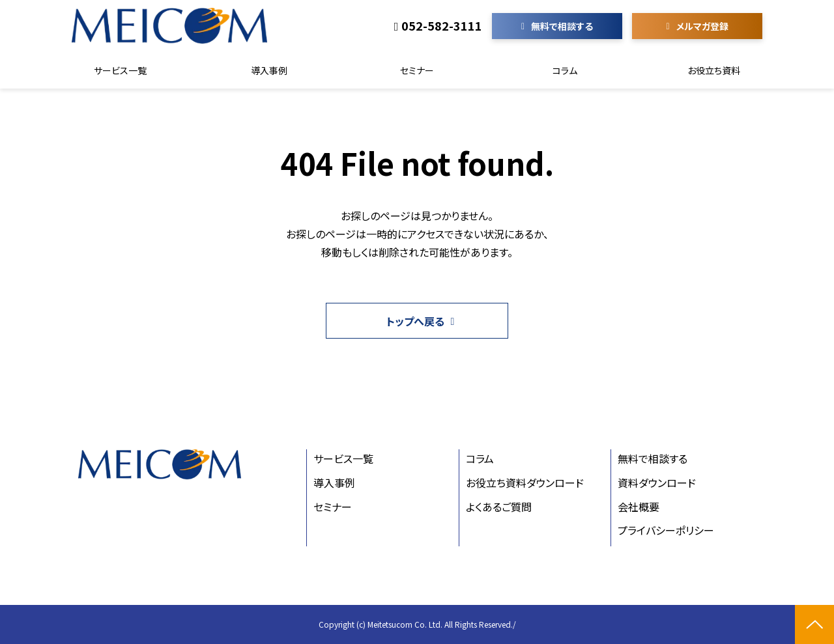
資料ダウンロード (657, 483)
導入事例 (269, 70)
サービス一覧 (120, 70)
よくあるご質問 (499, 507)
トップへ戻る (415, 321)
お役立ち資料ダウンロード (525, 483)
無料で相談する (562, 26)
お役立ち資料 (714, 70)
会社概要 (639, 507)
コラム (565, 70)
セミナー (417, 70)
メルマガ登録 (702, 26)
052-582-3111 (442, 26)
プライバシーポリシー (666, 530)
